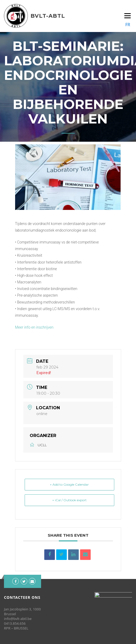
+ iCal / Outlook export (69, 500)
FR (128, 25)
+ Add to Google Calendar (69, 484)
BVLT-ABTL (48, 16)
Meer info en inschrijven (34, 327)
